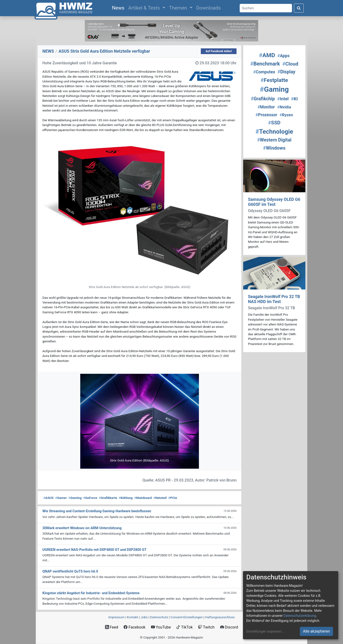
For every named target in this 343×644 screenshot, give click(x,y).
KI (294, 99)
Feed (112, 627)
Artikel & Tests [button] (145, 8)
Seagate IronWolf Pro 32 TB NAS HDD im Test (274, 299)
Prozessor (266, 115)
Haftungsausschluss (220, 617)
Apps (284, 56)
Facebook (134, 627)
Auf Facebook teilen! (219, 51)
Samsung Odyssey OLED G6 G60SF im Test (274, 202)
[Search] (266, 8)
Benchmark (265, 64)
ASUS (48, 498)
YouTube (161, 627)
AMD (267, 55)
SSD (274, 123)
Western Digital (274, 140)
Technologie (274, 132)
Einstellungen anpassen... (265, 631)
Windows (274, 148)
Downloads (209, 8)
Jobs (144, 617)
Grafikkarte (108, 498)
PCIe (173, 498)
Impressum (116, 617)
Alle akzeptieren (316, 631)
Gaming (75, 498)
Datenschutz (159, 617)
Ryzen (286, 115)
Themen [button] (179, 8)
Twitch (206, 627)
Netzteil (160, 498)
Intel (283, 99)
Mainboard (143, 498)
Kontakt (133, 617)
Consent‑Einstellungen (187, 617)
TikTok (184, 627)
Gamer (61, 498)
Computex (264, 72)
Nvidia (284, 107)
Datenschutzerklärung (300, 616)
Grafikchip (263, 99)
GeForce (90, 498)
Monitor (266, 107)
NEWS (48, 51)
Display (286, 72)
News (119, 7)
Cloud (290, 64)
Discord (229, 627)
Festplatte (274, 80)
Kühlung (126, 498)
